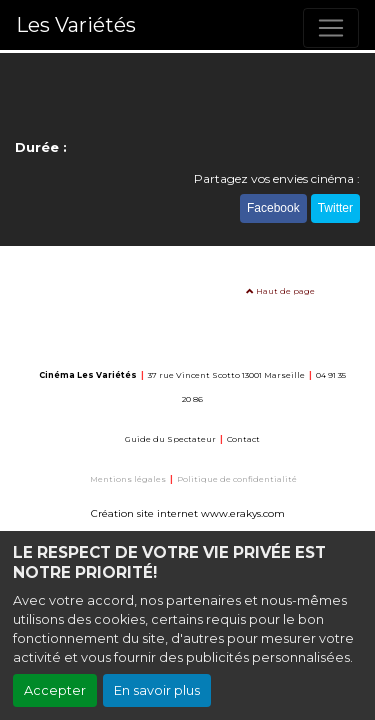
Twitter (335, 208)
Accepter (55, 690)
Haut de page (280, 291)
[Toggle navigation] (331, 28)
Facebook (273, 208)
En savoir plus (157, 690)
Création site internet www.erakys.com (188, 513)
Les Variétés (76, 25)
